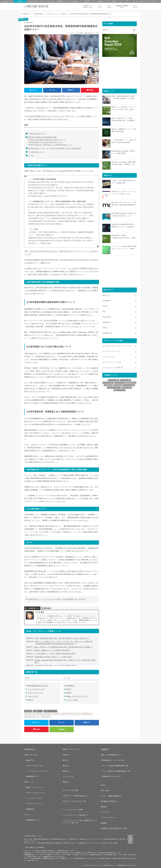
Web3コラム (38, 711)
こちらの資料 (72, 268)
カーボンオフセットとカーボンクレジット (117, 346)
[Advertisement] (120, 72)
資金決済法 (47, 717)
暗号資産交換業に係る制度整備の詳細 (42, 137)
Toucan (105, 306)
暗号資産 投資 (118, 385)
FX (127, 1)
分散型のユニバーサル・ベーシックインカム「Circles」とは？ (124, 193)
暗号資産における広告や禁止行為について (47, 142)
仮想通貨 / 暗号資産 (122, 6)
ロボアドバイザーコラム (35, 766)
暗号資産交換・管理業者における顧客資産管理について (52, 145)
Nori (104, 311)
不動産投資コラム (32, 776)
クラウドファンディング (35, 804)
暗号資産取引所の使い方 (37, 686)
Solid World (107, 322)
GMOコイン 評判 (127, 387)
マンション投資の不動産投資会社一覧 (115, 766)
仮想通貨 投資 (108, 385)
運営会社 (104, 807)
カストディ (38, 717)
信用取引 (57, 714)
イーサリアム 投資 (120, 382)
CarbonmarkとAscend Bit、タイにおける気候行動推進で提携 (55, 666)
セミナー (135, 6)
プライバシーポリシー (108, 818)
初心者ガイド (88, 6)
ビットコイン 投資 (125, 380)
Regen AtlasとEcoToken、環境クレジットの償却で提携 (53, 657)
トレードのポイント (35, 689)
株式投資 (114, 1)
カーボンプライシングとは (112, 362)
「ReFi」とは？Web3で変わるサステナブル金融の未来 (124, 182)
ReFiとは (66, 771)
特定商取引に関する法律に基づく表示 (114, 828)
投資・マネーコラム (51, 711)
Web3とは (66, 755)
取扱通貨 (41, 714)
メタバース (32, 696)
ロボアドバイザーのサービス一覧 (74, 801)
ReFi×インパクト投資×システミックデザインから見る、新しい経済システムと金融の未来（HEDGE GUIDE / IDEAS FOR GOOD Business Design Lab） (63, 643)
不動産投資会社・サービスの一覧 (112, 760)
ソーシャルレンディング (35, 798)
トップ (7, 1)
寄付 (154, 1)
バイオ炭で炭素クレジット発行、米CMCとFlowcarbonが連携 (54, 654)
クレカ (141, 1)
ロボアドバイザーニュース (35, 793)
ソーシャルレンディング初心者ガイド (76, 815)
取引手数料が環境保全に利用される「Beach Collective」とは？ (124, 214)
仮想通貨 (70, 686)
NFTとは (66, 760)
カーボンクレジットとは (111, 351)
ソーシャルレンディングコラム (37, 771)
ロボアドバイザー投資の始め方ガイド (76, 796)
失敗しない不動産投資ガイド (111, 755)
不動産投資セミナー (33, 820)
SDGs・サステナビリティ (76, 696)
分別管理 (29, 717)
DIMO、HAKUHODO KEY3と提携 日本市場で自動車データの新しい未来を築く (61, 638)
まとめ (31, 155)
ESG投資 (87, 1)
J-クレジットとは (109, 357)
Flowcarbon (107, 317)
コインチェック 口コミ (114, 387)
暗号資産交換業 (31, 714)
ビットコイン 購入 (113, 380)
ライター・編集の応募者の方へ (112, 796)
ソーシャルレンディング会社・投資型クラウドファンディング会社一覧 (80, 822)
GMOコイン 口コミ (119, 390)
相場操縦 (49, 714)
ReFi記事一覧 (107, 333)
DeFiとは (66, 766)
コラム (109, 6)
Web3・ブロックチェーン (35, 787)
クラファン (47, 1)
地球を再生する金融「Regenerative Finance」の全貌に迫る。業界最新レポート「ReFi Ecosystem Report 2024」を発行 (124, 237)
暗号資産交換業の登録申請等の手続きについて (48, 140)
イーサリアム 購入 (108, 382)
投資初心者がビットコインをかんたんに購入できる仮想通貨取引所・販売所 (56, 599)
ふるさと (74, 1)
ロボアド (33, 1)
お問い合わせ (105, 790)
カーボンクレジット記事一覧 (113, 367)
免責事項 (104, 823)
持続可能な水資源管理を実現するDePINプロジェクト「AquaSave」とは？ (124, 226)
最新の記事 (47, 608)
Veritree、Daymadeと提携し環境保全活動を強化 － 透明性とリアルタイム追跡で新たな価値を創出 (65, 661)
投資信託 (101, 1)
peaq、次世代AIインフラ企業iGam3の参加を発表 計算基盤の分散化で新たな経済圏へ (62, 647)
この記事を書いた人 (33, 608)
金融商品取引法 (88, 714)
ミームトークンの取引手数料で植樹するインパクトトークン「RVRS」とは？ (124, 247)
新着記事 (29, 711)
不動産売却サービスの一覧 (111, 776)
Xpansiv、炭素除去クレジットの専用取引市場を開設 (51, 650)
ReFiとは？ (107, 295)
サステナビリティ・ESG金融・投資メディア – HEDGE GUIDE (109, 865)
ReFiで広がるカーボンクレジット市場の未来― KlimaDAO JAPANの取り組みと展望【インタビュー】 (124, 204)
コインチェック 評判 (129, 385)
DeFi (30, 700)
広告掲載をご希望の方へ (109, 801)
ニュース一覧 (71, 700)
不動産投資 (60, 1)
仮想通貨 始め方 (131, 382)
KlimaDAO (106, 300)
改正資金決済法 (76, 714)
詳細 (115, 843)
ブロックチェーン (34, 693)
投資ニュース (29, 782)
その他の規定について (37, 152)
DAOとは (66, 782)
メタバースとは (68, 776)
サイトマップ (105, 812)
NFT (68, 689)
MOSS (105, 328)
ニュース (100, 6)
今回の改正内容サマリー (37, 134)
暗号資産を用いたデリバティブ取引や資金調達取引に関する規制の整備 (55, 148)
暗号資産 (66, 714)
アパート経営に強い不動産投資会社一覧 (116, 771)
